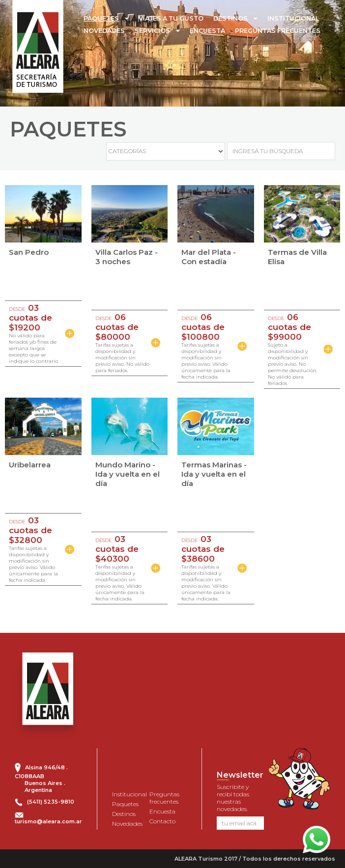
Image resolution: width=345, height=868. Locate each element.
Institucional (129, 794)
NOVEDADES (104, 31)
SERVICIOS (152, 31)
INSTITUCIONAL (293, 18)
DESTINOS (230, 18)
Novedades (127, 824)
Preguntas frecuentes (164, 798)
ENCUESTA (207, 31)
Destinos (124, 814)
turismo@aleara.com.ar (48, 821)
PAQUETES (101, 18)
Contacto (162, 821)
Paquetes (125, 804)
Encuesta (162, 811)
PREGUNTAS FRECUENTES (278, 31)
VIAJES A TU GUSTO (171, 18)
